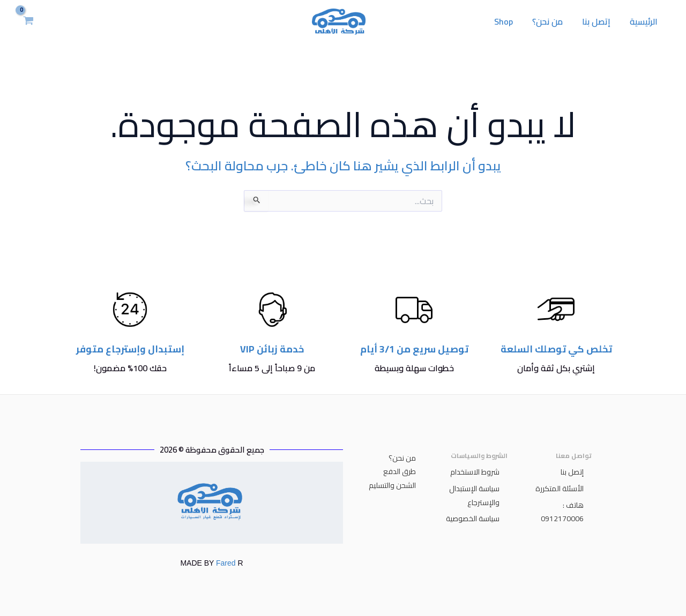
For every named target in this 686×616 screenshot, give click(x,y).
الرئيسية (645, 21)
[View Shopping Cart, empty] (29, 21)
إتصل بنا (599, 21)
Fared (226, 563)
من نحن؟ (553, 21)
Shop (511, 21)
